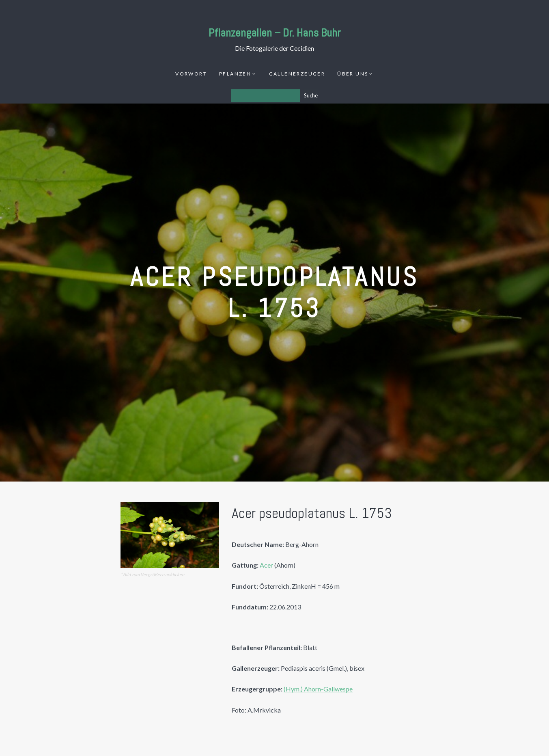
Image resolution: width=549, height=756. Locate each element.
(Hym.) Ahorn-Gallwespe (318, 689)
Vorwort (191, 74)
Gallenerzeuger (297, 74)
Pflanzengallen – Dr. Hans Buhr (275, 33)
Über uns (353, 74)
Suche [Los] (311, 95)
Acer (266, 565)
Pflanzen (235, 74)
